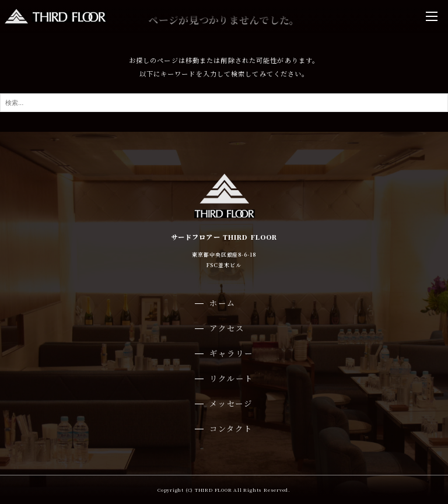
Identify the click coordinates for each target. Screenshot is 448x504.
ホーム (223, 303)
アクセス (227, 328)
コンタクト (231, 428)
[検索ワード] (224, 103)
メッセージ (231, 403)
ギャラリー (231, 353)
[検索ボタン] (436, 103)
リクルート (231, 378)
